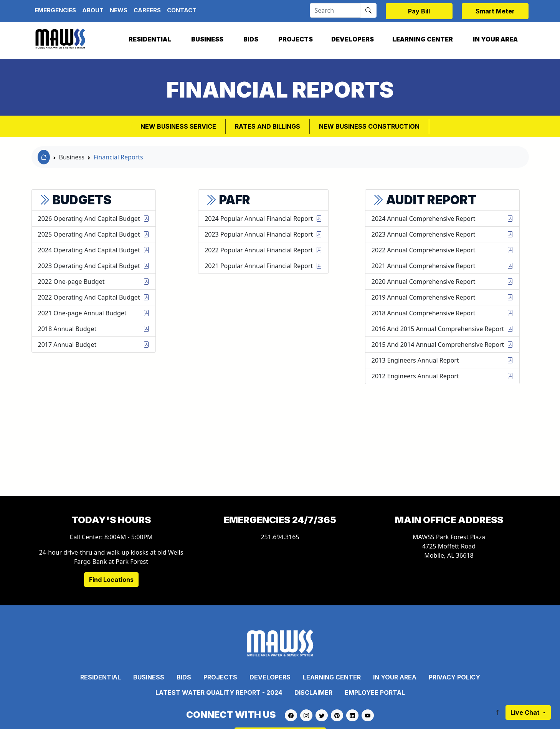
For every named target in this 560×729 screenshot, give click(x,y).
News (119, 10)
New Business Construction (369, 126)
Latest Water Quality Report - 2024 (219, 693)
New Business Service (178, 126)
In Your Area (495, 39)
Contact (182, 10)
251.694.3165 (280, 537)
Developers (353, 39)
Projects (296, 39)
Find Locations (111, 580)
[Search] (335, 10)
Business (207, 39)
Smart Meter (495, 11)
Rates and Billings (268, 126)
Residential (150, 39)
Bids (251, 39)
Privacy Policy (454, 677)
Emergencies (55, 10)
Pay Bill (419, 11)
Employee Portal (375, 693)
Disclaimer (313, 693)
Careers (147, 10)
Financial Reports (118, 157)
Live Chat (526, 712)
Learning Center (423, 39)
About (93, 10)
